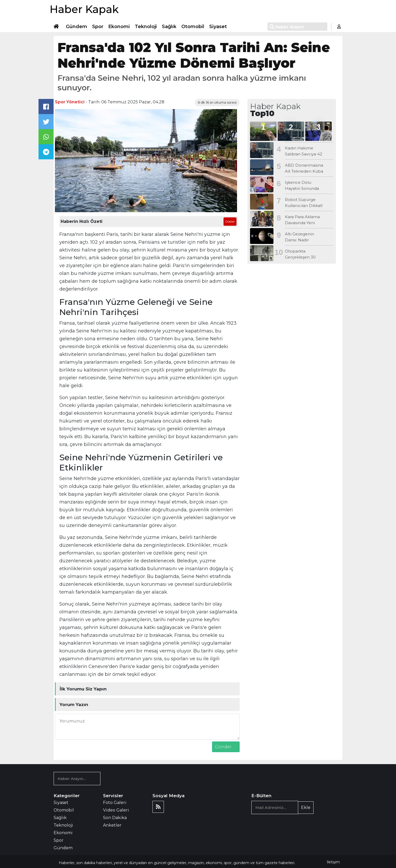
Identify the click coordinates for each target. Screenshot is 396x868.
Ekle (306, 807)
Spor (98, 27)
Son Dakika (115, 818)
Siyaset (218, 27)
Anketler (112, 825)
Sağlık (169, 27)
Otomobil (193, 27)
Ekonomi (119, 27)
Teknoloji (146, 27)
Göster (230, 221)
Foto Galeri (115, 803)
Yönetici (75, 102)
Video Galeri (116, 810)
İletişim (333, 862)
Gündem (76, 27)
